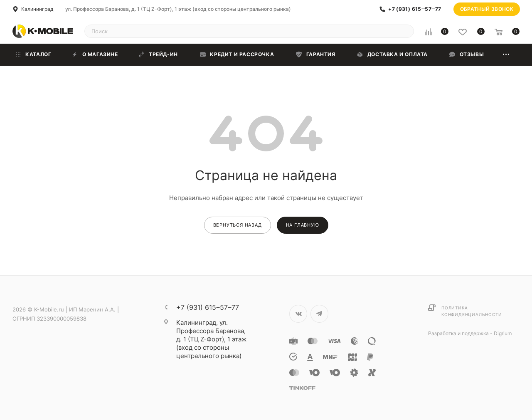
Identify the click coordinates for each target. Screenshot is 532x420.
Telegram (319, 314)
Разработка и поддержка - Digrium (470, 333)
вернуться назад (238, 225)
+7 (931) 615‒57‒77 (415, 9)
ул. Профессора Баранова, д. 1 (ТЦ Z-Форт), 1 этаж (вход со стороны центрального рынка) (178, 9)
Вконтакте (298, 314)
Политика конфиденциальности (472, 311)
